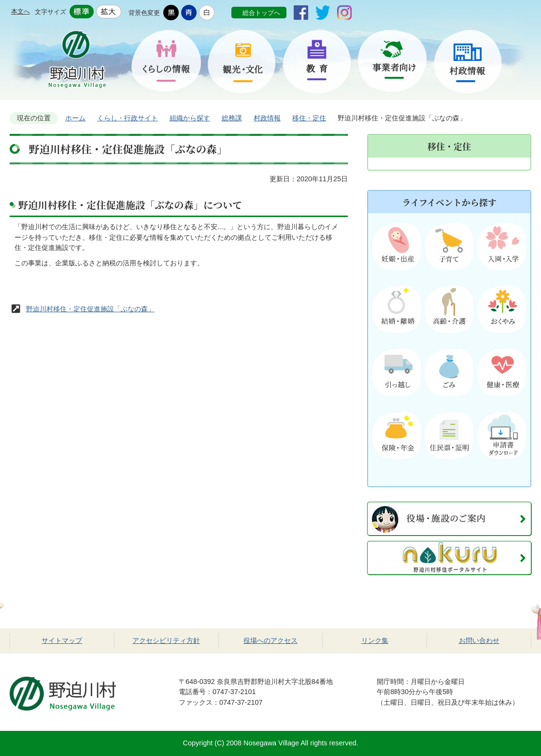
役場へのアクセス (270, 640)
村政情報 (267, 118)
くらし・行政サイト (128, 118)
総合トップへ (261, 13)
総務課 (232, 118)
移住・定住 (309, 118)
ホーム (75, 118)
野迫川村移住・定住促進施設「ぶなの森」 (90, 309)
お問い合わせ (479, 640)
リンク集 (375, 640)
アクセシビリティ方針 (166, 640)
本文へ (21, 11)
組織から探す (190, 118)
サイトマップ (62, 640)
